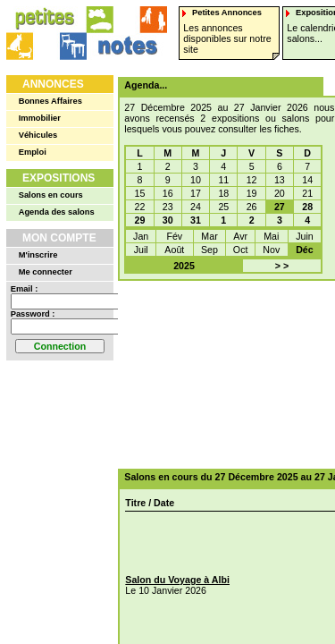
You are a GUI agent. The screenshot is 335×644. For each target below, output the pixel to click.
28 (307, 207)
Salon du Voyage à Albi (177, 580)
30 (168, 220)
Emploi (33, 152)
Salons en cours (51, 195)
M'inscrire (38, 255)
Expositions (59, 178)
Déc (305, 250)
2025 (184, 266)
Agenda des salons (57, 212)
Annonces (53, 84)
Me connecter (46, 272)
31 (196, 220)
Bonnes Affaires (50, 101)
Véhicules (38, 135)
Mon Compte (59, 238)
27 (280, 207)
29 (140, 220)
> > (282, 266)
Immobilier (40, 118)
